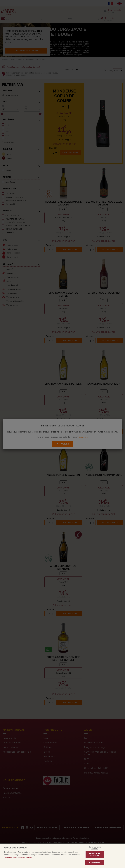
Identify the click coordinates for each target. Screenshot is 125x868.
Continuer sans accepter (95, 854)
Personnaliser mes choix (95, 861)
